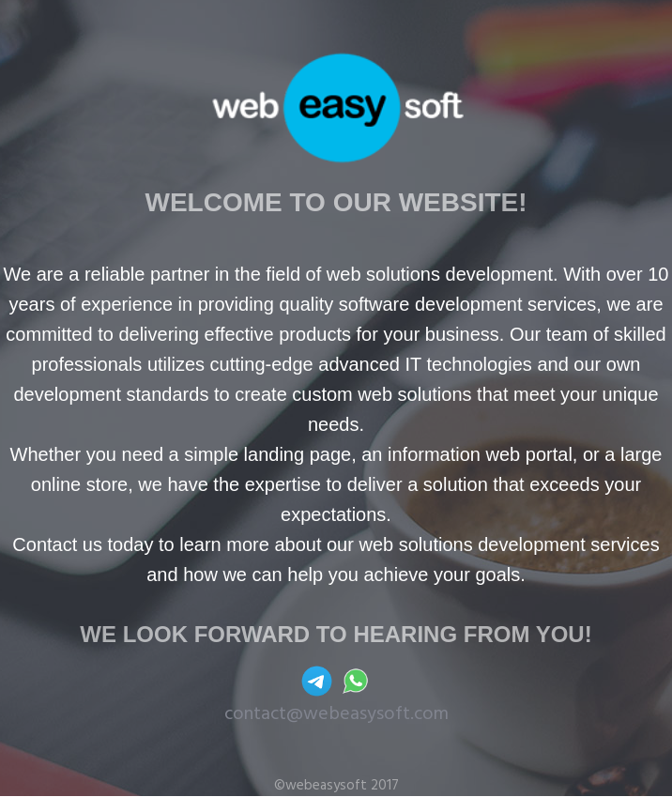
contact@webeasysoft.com (336, 714)
